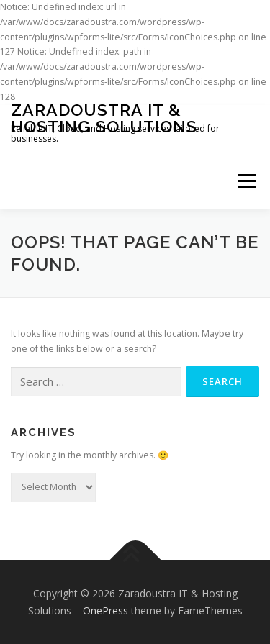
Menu (246, 182)
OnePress (105, 611)
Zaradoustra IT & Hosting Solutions (104, 118)
